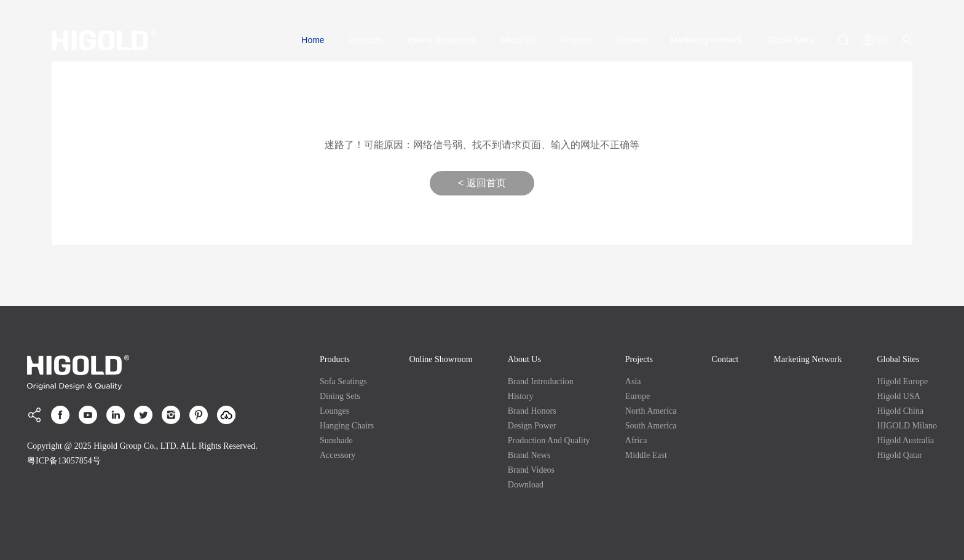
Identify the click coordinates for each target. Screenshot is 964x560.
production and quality (549, 440)
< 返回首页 (482, 183)
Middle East (646, 455)
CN (876, 40)
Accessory (338, 455)
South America (651, 426)
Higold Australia (905, 440)
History (521, 396)
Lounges (334, 411)
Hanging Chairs (347, 426)
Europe (638, 396)
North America (651, 411)
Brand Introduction (541, 381)
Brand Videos (531, 470)
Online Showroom (442, 40)
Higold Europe (902, 381)
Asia (633, 381)
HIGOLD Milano (907, 426)
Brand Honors (532, 411)
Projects (576, 40)
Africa (636, 440)
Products (366, 40)
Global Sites (790, 40)
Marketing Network (707, 40)
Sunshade (336, 440)
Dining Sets (340, 396)
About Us (518, 40)
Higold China (900, 411)
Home (313, 40)
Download (526, 485)
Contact (631, 40)
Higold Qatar (899, 455)
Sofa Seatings (343, 381)
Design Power (532, 426)
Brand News (529, 455)
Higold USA (898, 396)
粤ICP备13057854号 (64, 461)
